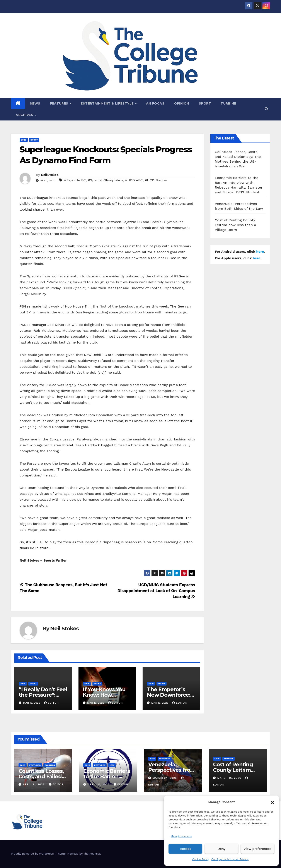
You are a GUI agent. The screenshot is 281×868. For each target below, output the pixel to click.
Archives (25, 115)
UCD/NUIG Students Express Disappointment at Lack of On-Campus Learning (156, 591)
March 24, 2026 (165, 778)
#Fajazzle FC (75, 180)
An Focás (155, 103)
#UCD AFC (134, 180)
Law (112, 765)
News (35, 103)
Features (60, 103)
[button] (272, 802)
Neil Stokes (50, 175)
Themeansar (92, 854)
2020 (24, 140)
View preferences (258, 849)
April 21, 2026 (34, 784)
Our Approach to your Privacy (230, 859)
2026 (23, 683)
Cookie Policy (201, 859)
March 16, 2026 (230, 778)
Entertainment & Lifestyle (108, 103)
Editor (51, 703)
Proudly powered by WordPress (33, 854)
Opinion (182, 103)
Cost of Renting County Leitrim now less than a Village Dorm (235, 225)
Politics (50, 765)
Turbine (228, 103)
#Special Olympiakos (106, 180)
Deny (221, 849)
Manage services (181, 836)
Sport (205, 103)
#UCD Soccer (156, 180)
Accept (185, 849)
